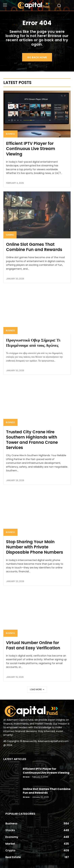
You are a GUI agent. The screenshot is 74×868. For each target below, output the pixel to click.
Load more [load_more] (37, 689)
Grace (26, 777)
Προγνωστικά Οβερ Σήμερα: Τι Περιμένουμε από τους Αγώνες (33, 343)
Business (10, 134)
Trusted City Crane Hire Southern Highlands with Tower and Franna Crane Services (32, 440)
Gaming (10, 235)
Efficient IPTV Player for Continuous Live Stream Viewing (31, 149)
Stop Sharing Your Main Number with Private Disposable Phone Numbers (35, 547)
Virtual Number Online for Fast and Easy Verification (33, 645)
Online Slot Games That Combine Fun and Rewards (34, 247)
